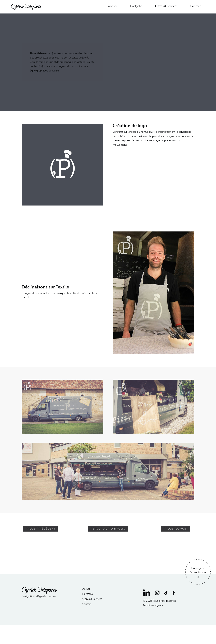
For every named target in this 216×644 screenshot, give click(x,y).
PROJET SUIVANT (176, 529)
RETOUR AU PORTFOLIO (108, 529)
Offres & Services (166, 6)
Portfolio (136, 6)
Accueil (113, 6)
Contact (195, 6)
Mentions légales (153, 605)
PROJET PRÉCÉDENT (40, 529)
